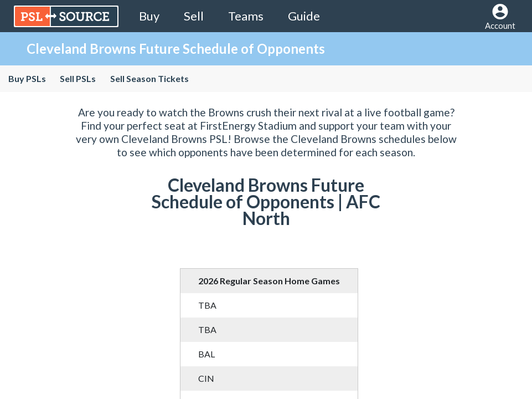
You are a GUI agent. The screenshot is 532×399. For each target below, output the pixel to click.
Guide (304, 16)
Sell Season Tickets (149, 78)
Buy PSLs (27, 78)
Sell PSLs (78, 78)
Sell (194, 16)
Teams (246, 16)
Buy (149, 16)
